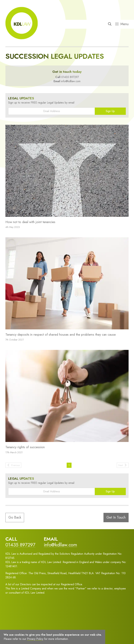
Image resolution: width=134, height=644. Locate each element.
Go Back (15, 517)
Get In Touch (116, 517)
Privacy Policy (35, 639)
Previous (13, 465)
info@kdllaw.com (71, 81)
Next (123, 465)
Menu (122, 24)
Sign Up (110, 111)
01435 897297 (70, 77)
